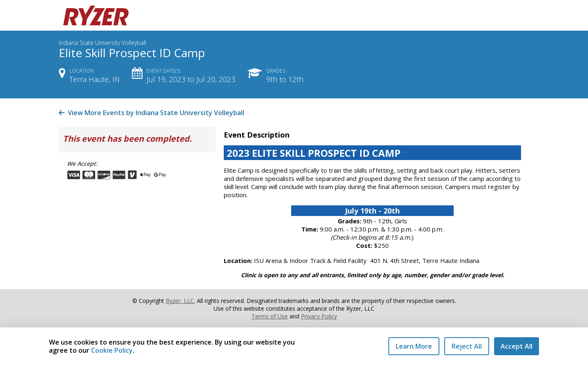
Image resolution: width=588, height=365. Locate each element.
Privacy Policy (319, 316)
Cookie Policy (112, 350)
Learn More (414, 346)
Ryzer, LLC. (180, 301)
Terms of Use (270, 316)
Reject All (467, 346)
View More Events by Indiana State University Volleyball (151, 113)
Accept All (517, 346)
